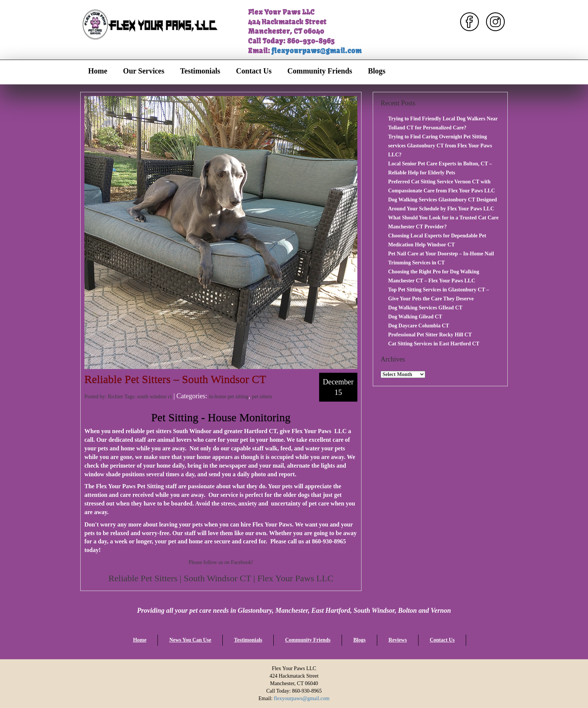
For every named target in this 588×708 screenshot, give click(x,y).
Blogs (377, 71)
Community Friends (320, 71)
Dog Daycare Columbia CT (419, 326)
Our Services (144, 71)
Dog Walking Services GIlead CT (425, 308)
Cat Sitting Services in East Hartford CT (434, 344)
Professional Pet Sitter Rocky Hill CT (430, 335)
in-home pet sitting (229, 397)
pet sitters (262, 397)
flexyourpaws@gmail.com (316, 51)
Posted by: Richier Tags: (111, 397)
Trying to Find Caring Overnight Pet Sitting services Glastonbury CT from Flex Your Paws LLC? (440, 146)
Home (98, 71)
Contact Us (254, 71)
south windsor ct (154, 397)
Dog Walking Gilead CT (415, 317)
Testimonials (200, 71)
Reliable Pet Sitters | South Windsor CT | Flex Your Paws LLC (221, 578)
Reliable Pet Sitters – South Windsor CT (175, 379)
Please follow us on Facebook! (221, 562)
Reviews (398, 640)
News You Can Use (190, 640)
